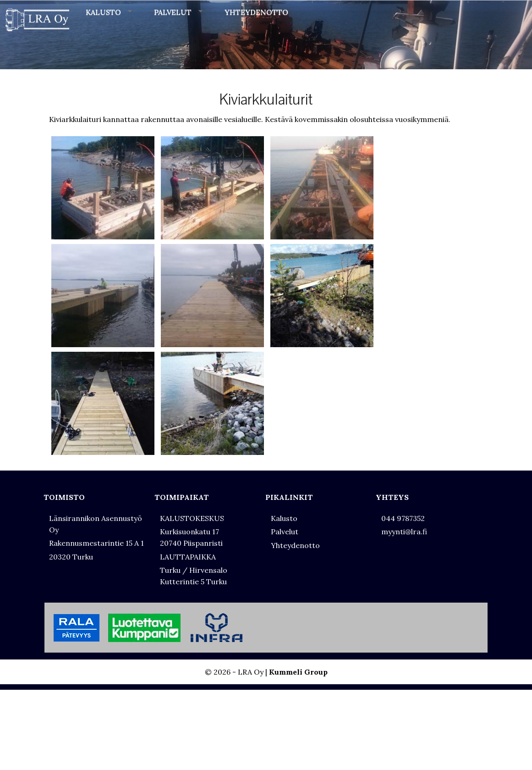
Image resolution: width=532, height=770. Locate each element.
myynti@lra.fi (404, 532)
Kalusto (284, 518)
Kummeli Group (298, 672)
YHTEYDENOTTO (256, 12)
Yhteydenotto (295, 545)
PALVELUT (178, 12)
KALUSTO (109, 12)
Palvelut (285, 532)
